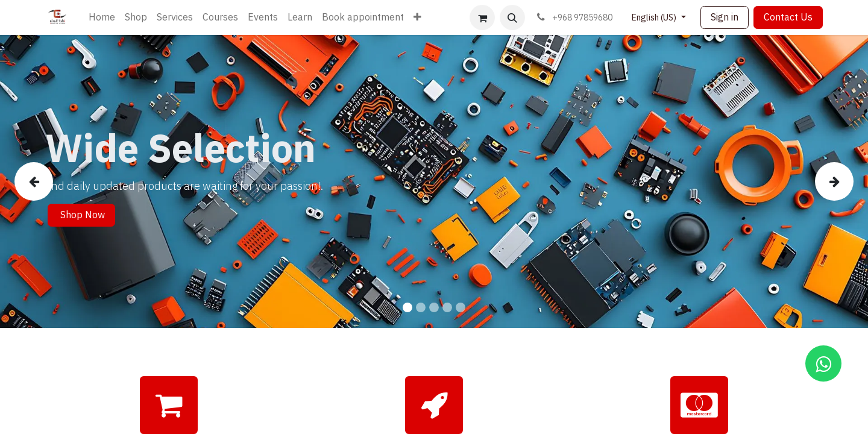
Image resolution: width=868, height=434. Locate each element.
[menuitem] (102, 17)
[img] (49, 181)
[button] (512, 17)
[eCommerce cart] (482, 17)
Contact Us (788, 17)
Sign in (725, 17)
